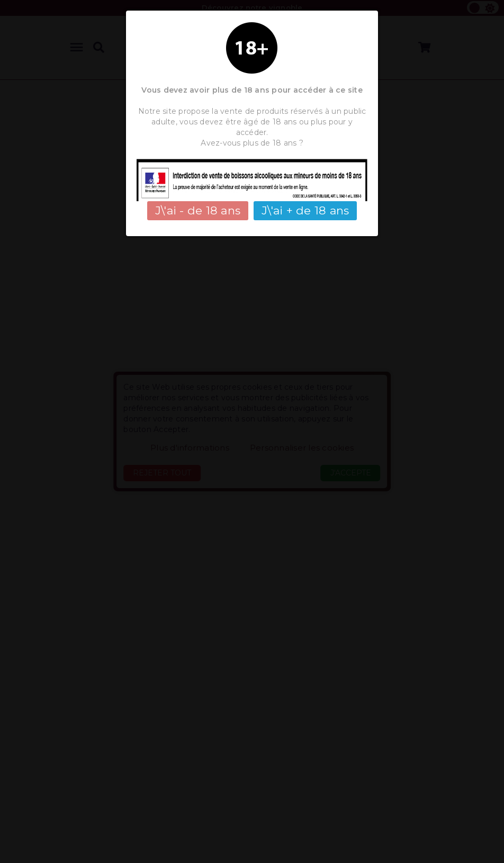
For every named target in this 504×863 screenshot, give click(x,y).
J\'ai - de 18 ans (198, 210)
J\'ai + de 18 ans (305, 210)
